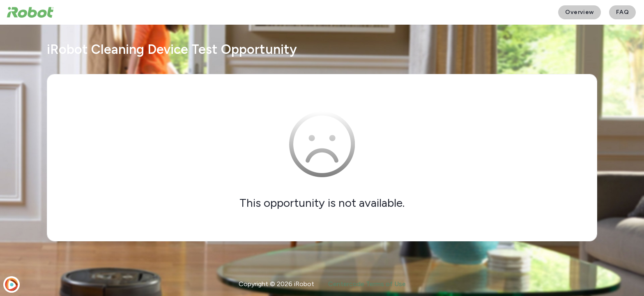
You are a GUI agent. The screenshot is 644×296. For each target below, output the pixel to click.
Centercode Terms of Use (367, 284)
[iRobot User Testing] (30, 12)
